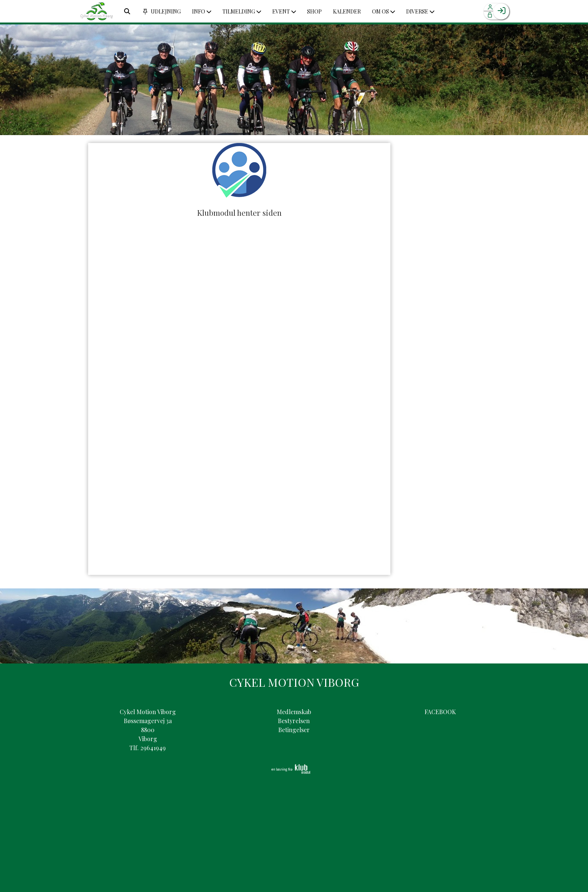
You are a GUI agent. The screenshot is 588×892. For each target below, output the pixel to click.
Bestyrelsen (294, 721)
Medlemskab (294, 712)
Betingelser (294, 730)
